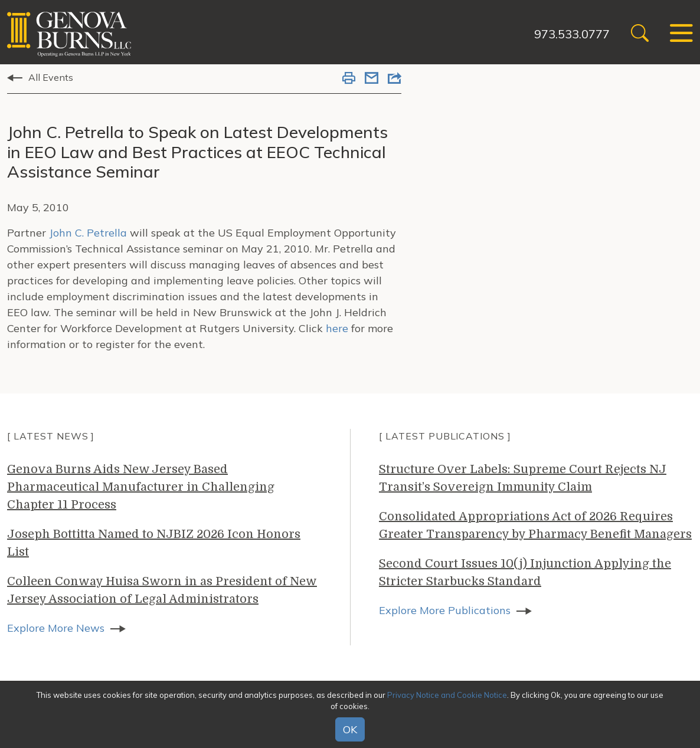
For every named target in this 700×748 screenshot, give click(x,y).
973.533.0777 (572, 34)
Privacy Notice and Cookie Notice (447, 695)
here (337, 328)
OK (350, 729)
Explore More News (56, 628)
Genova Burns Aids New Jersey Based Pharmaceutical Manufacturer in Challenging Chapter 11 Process (141, 487)
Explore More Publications (445, 610)
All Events (51, 77)
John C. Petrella (88, 233)
